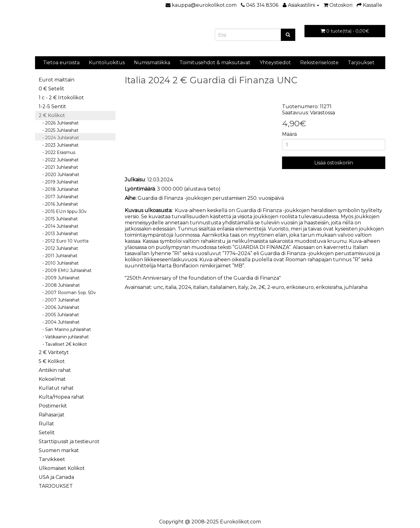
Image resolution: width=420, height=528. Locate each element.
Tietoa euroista (61, 63)
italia (171, 287)
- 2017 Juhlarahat (59, 197)
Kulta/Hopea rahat (61, 397)
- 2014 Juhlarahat (59, 226)
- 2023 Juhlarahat (59, 145)
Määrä (289, 134)
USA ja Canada (56, 477)
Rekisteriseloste (319, 63)
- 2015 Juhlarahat (58, 219)
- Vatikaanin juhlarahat (64, 337)
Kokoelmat (52, 379)
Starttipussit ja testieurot (69, 441)
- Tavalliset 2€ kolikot (63, 344)
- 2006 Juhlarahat (59, 307)
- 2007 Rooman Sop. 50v (67, 293)
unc (158, 287)
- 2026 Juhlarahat (59, 123)
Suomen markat (59, 450)
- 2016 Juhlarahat (58, 204)
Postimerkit (53, 406)
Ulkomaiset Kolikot (62, 468)
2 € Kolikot (52, 115)
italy (243, 287)
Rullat (46, 424)
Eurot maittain (57, 80)
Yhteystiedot (275, 63)
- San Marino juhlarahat (65, 329)
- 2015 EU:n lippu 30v (63, 211)
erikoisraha (329, 287)
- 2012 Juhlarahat (58, 248)
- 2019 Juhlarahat (59, 182)
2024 (185, 287)
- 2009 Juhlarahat (59, 278)
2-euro (276, 287)
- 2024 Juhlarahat (59, 138)
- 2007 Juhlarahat (59, 300)
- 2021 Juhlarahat (58, 167)
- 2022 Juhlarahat (59, 160)
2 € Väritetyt (54, 352)
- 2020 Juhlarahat (59, 175)
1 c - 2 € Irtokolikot (61, 98)
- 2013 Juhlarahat (58, 234)
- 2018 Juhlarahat (59, 189)
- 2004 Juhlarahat (59, 322)
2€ (262, 287)
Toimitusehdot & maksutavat (215, 63)
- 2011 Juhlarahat (58, 256)
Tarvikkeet (52, 459)
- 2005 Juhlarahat (59, 315)
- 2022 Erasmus (57, 152)
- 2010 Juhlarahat (59, 263)
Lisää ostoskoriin (334, 163)
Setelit (47, 433)
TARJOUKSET (56, 486)
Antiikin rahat (55, 370)
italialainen (223, 287)
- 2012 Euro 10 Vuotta (64, 241)
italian (200, 287)
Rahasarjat (52, 415)
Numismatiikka (152, 63)
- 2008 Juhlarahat (59, 285)
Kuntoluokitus (107, 63)
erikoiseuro (300, 287)
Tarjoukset (361, 63)
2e (253, 287)
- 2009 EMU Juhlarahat (65, 270)
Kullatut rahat (56, 388)
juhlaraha (356, 287)
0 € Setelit (51, 89)
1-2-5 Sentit (52, 106)
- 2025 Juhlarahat (59, 130)
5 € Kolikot (52, 361)
